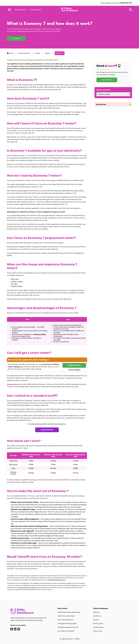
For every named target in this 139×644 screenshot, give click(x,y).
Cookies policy (98, 627)
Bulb (13, 468)
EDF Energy (13, 464)
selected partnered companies (27, 588)
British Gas (13, 461)
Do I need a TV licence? (66, 631)
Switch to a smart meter (66, 616)
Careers (96, 620)
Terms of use (98, 631)
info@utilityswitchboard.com (57, 580)
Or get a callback (74, 370)
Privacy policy (98, 623)
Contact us (97, 616)
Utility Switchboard (101, 608)
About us (96, 612)
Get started (16, 38)
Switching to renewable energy (69, 612)
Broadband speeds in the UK (68, 627)
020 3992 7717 (127, 3)
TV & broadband (35, 10)
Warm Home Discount (65, 620)
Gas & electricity (21, 10)
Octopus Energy (13, 473)
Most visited (62, 608)
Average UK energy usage (67, 623)
